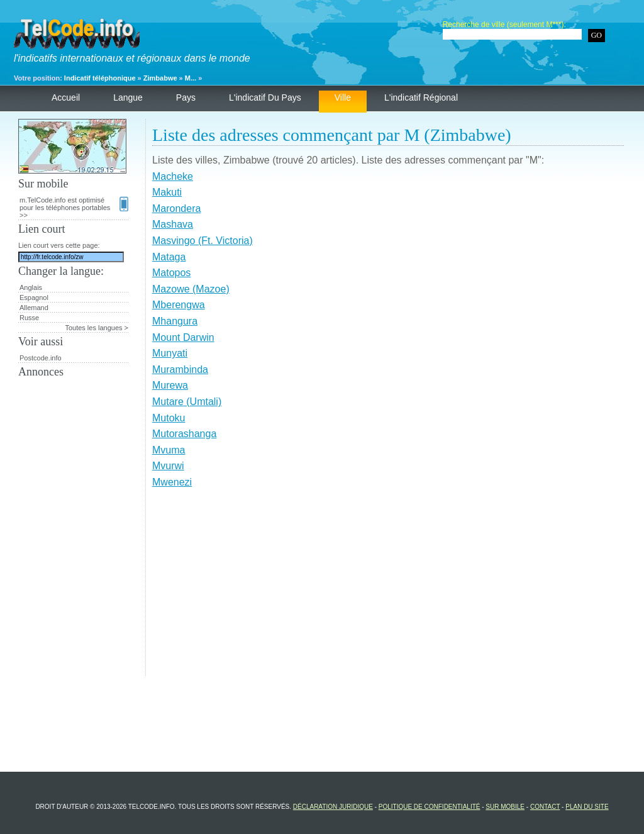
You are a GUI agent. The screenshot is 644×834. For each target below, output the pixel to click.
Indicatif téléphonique (100, 78)
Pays (186, 97)
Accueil (66, 97)
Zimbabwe (160, 78)
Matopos (171, 273)
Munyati (170, 353)
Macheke (173, 176)
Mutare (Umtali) (187, 402)
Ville (343, 97)
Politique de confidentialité (430, 807)
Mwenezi (172, 482)
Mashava (173, 224)
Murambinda (180, 370)
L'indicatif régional (421, 97)
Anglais (31, 287)
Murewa (170, 385)
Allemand (34, 308)
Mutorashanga (184, 434)
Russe (29, 318)
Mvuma (169, 450)
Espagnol (34, 297)
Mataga (169, 257)
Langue (128, 97)
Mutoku (169, 418)
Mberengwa (179, 305)
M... (191, 78)
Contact (545, 807)
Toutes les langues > (97, 328)
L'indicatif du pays (265, 97)
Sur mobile (505, 807)
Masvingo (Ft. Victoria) (203, 241)
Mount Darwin (183, 337)
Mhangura (175, 321)
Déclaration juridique (333, 807)
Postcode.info (41, 358)
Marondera (176, 208)
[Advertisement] (388, 588)
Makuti (167, 192)
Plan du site (587, 807)
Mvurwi (168, 466)
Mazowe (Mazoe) (191, 289)
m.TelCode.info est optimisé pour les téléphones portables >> (74, 208)
